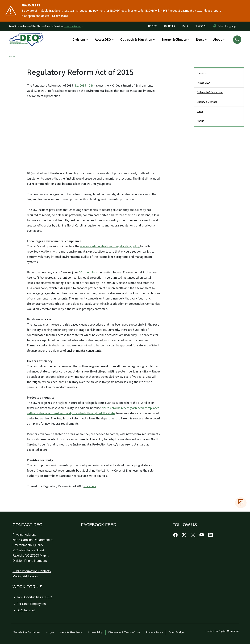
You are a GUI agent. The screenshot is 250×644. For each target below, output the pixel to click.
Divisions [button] (79, 40)
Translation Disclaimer (27, 632)
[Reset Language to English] (215, 26)
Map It (44, 556)
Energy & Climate (207, 102)
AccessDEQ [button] (103, 40)
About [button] (218, 40)
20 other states (89, 272)
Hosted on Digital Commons (222, 631)
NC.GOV (152, 26)
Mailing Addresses (25, 576)
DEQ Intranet (26, 610)
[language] (228, 26)
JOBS (185, 26)
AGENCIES (169, 26)
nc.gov (50, 632)
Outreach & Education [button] (136, 40)
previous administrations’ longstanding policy (110, 246)
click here (90, 486)
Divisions (202, 73)
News (200, 111)
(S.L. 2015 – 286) (84, 86)
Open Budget (177, 632)
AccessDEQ (203, 83)
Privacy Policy (154, 632)
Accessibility (95, 632)
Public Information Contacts (32, 571)
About (200, 121)
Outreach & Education (210, 92)
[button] (237, 40)
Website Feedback (71, 632)
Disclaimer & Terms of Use (124, 632)
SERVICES (200, 26)
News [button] (200, 40)
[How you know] (73, 26)
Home (12, 56)
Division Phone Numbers (30, 561)
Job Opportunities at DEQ (34, 597)
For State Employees (31, 604)
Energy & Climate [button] (174, 40)
